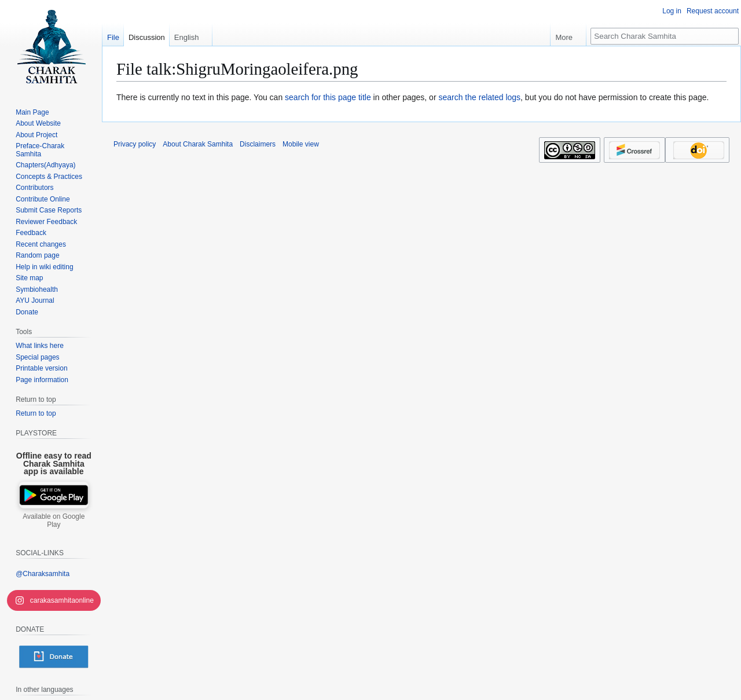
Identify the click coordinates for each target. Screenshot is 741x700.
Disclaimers (258, 144)
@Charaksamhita (43, 574)
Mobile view (301, 144)
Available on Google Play (54, 521)
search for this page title (328, 97)
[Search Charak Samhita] (665, 36)
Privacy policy (135, 144)
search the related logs (479, 97)
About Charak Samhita (198, 144)
